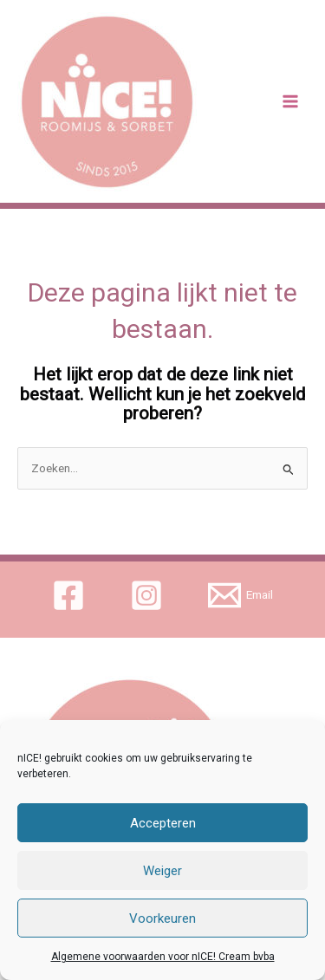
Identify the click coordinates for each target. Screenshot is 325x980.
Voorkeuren (162, 918)
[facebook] (71, 595)
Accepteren (163, 823)
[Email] (240, 595)
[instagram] (149, 595)
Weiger (162, 871)
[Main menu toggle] (291, 102)
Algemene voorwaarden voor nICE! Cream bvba (163, 957)
